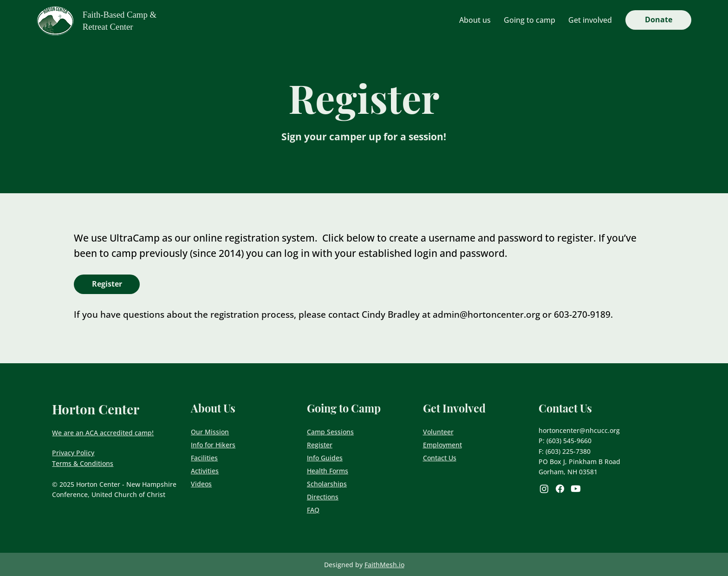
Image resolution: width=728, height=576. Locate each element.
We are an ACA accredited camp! (103, 433)
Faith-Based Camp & (120, 15)
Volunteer (438, 432)
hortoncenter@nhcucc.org (579, 430)
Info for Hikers (213, 445)
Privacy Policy (73, 453)
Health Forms (328, 471)
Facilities (204, 458)
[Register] (107, 284)
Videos (201, 484)
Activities (205, 471)
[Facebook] (560, 489)
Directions (323, 497)
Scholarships (327, 484)
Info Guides (325, 458)
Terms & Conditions (83, 463)
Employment (442, 445)
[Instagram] (544, 489)
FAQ (313, 510)
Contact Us (440, 458)
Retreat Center (108, 27)
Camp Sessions (330, 432)
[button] (475, 20)
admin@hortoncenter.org (486, 314)
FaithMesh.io (384, 565)
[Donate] (658, 20)
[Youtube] (576, 489)
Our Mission (210, 432)
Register (320, 445)
